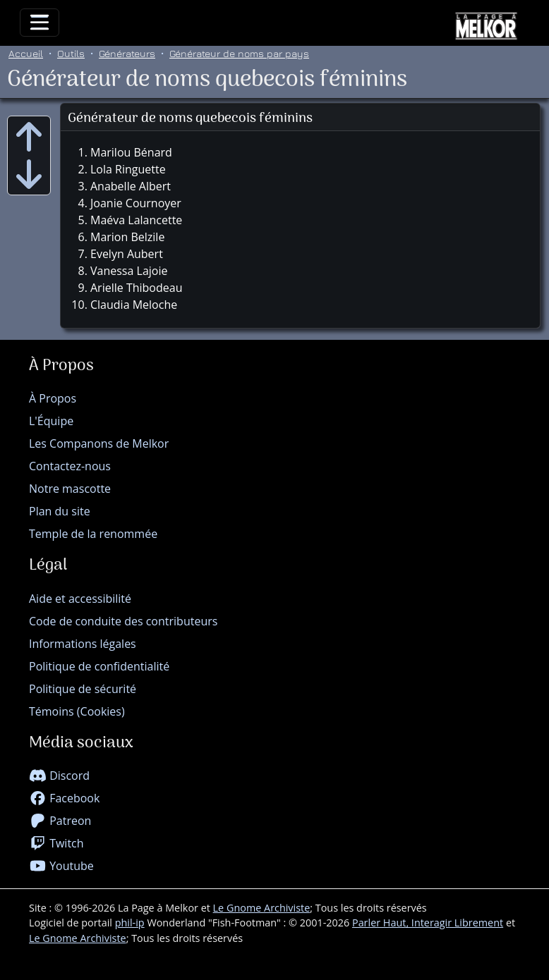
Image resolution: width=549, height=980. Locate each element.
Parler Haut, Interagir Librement (428, 923)
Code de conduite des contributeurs (123, 621)
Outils (71, 53)
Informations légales (83, 644)
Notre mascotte (70, 489)
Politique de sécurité (83, 689)
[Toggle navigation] (40, 23)
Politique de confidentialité (99, 666)
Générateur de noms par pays (239, 53)
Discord (59, 776)
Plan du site (60, 511)
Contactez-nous (70, 466)
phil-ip (130, 923)
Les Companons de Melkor (99, 443)
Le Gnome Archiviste (262, 908)
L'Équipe (51, 421)
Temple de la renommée (93, 534)
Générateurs (127, 53)
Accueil (26, 53)
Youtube (61, 866)
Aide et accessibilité (80, 599)
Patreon (60, 821)
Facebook (64, 798)
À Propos (53, 398)
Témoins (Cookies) (77, 711)
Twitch (56, 843)
